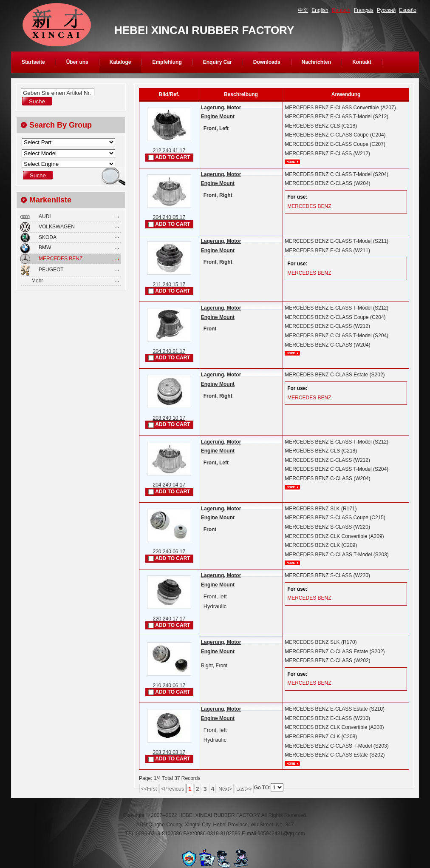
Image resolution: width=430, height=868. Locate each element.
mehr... (292, 162)
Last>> (244, 789)
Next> (225, 789)
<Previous (173, 789)
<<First (149, 789)
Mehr (37, 281)
